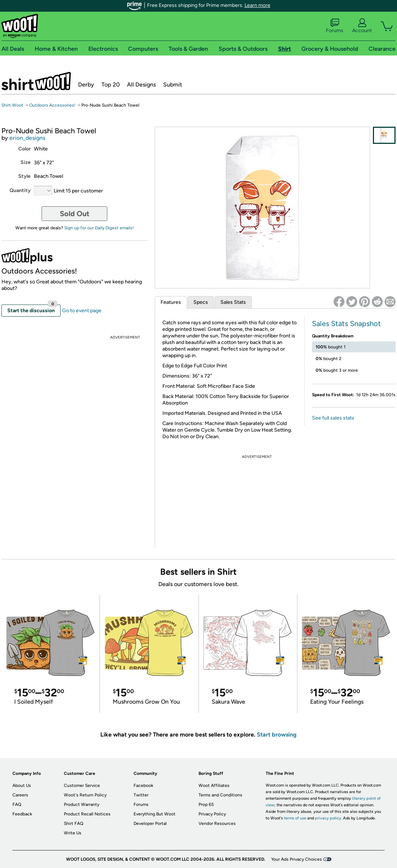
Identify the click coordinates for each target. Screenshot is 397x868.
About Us (22, 785)
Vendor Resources (217, 823)
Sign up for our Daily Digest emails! (99, 228)
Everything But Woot (155, 814)
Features (171, 302)
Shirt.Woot (36, 81)
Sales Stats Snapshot (346, 324)
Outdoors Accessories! (52, 105)
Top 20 (111, 85)
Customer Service (82, 785)
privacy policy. (328, 818)
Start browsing (277, 735)
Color (24, 149)
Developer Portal (150, 823)
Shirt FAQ (74, 823)
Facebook (143, 785)
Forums (335, 26)
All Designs (141, 85)
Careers (20, 795)
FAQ (17, 804)
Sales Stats (233, 302)
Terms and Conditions (220, 795)
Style (24, 176)
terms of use (295, 818)
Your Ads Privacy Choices (296, 859)
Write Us (73, 833)
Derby (86, 85)
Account (362, 26)
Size (26, 162)
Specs (201, 302)
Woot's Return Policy (85, 795)
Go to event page (82, 311)
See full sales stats (333, 418)
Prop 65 (206, 804)
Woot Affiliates (214, 785)
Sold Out (75, 214)
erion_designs (27, 138)
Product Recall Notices (87, 814)
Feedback (22, 814)
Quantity (20, 190)
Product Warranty (82, 804)
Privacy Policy (212, 814)
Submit (173, 85)
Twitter (141, 795)
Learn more (257, 5)
